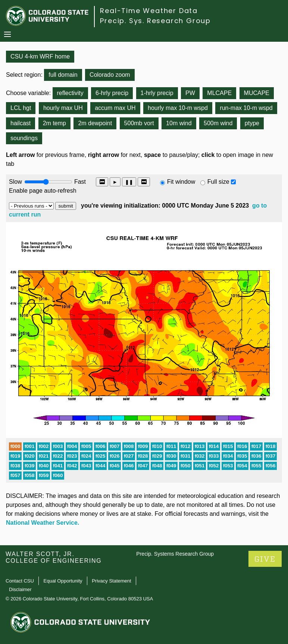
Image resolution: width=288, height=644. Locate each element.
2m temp (54, 123)
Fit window (181, 182)
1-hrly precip (157, 93)
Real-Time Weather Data (149, 11)
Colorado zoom (110, 75)
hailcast (21, 123)
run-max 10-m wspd (246, 108)
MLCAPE (219, 93)
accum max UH (115, 108)
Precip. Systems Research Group (175, 554)
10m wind (179, 123)
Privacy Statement (112, 581)
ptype (252, 123)
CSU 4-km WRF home (40, 56)
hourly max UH (63, 108)
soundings (24, 138)
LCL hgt (21, 108)
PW (190, 93)
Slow (15, 182)
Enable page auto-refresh (43, 191)
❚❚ (129, 182)
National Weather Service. (43, 523)
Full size (218, 182)
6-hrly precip (112, 93)
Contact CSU (20, 581)
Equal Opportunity (63, 581)
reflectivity (70, 93)
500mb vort (139, 123)
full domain (63, 75)
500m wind (218, 123)
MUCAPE (257, 93)
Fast (79, 182)
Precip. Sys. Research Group (155, 21)
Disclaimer (20, 589)
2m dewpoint (95, 123)
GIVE (265, 559)
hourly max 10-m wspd (178, 108)
